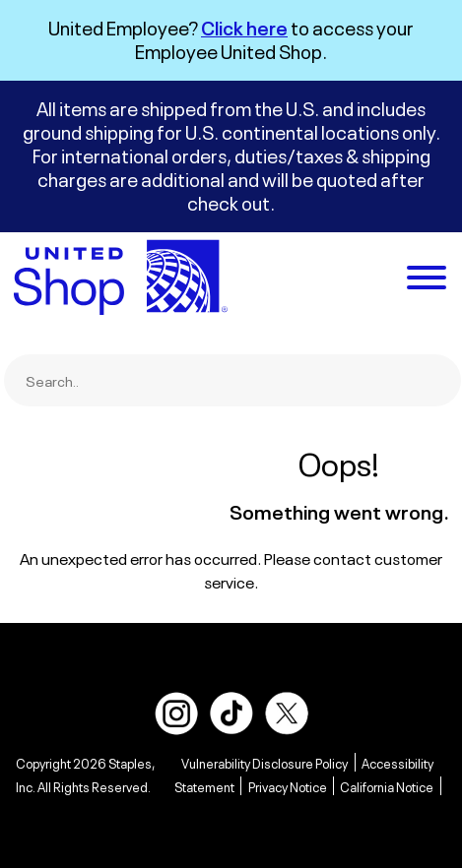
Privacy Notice (288, 786)
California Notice (387, 786)
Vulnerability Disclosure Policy (264, 762)
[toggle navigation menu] (427, 279)
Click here (244, 26)
